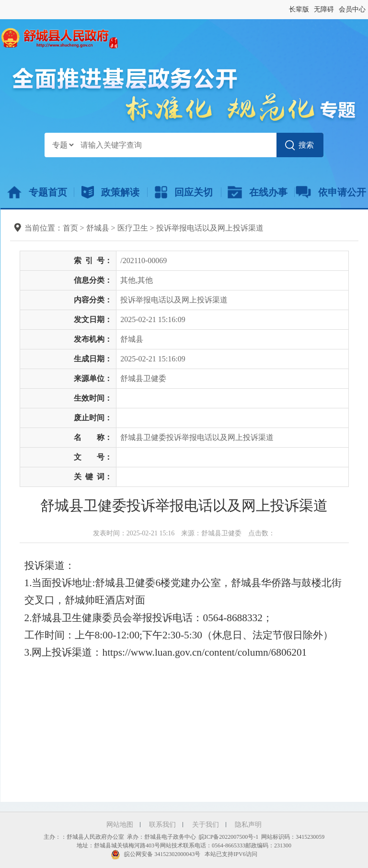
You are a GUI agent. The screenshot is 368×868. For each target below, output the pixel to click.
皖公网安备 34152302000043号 (155, 854)
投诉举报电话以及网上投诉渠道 (210, 228)
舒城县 (98, 228)
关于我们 (206, 825)
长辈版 (299, 9)
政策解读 (110, 192)
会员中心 (352, 9)
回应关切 (184, 192)
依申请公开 (331, 192)
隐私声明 (248, 825)
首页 (70, 228)
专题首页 (37, 192)
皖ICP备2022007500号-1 (229, 837)
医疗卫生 (133, 228)
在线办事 (258, 192)
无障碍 (324, 9)
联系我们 (162, 825)
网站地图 (120, 825)
